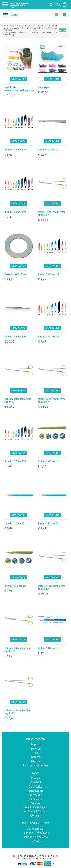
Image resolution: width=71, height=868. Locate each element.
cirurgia (35, 778)
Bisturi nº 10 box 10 (48, 648)
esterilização (35, 799)
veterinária (35, 816)
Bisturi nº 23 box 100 (49, 274)
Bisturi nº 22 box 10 (48, 150)
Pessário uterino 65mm (16, 274)
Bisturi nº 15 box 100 (49, 337)
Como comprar (35, 829)
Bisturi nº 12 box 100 (15, 461)
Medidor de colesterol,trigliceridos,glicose (19, 89)
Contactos (35, 757)
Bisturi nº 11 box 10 (14, 524)
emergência (35, 795)
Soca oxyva (44, 87)
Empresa (35, 744)
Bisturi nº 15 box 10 (48, 524)
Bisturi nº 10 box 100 (15, 337)
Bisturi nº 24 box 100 (15, 212)
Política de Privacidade (36, 833)
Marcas (35, 761)
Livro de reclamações (35, 765)
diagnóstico (36, 787)
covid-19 (36, 782)
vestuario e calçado (36, 811)
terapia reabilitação (35, 807)
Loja (36, 753)
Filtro (14, 15)
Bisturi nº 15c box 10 (15, 586)
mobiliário (35, 803)
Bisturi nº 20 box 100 (15, 150)
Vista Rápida (19, 79)
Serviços (35, 749)
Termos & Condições (36, 837)
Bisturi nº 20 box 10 (48, 461)
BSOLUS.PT (49, 858)
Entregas (35, 841)
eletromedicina (35, 791)
